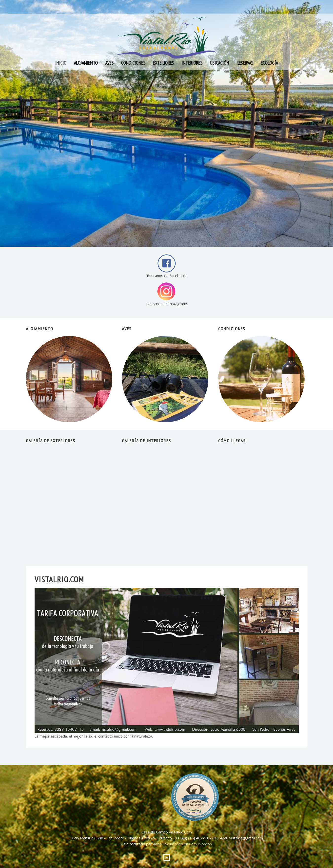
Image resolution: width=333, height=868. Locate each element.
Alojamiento (86, 63)
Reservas (245, 63)
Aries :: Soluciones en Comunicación (182, 844)
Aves (109, 63)
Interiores (192, 63)
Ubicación (219, 63)
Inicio (61, 63)
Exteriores (163, 63)
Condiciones (133, 63)
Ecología (269, 63)
